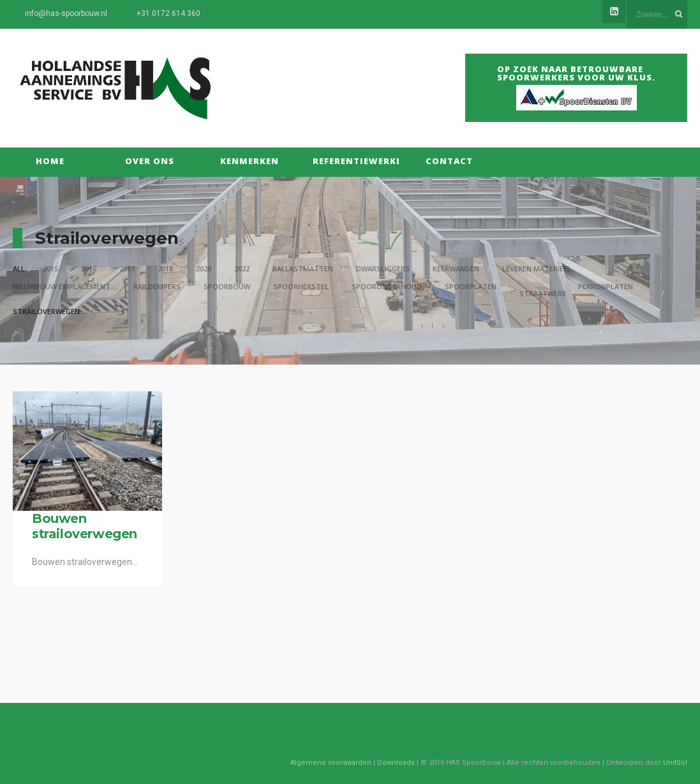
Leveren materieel (537, 268)
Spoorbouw (227, 286)
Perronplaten (606, 286)
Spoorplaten (471, 286)
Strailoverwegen (46, 311)
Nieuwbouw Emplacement (62, 286)
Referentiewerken (349, 161)
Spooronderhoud (387, 286)
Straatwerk (543, 293)
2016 (89, 268)
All (19, 268)
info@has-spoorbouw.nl (66, 13)
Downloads (396, 763)
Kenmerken (249, 161)
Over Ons (150, 161)
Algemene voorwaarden (331, 763)
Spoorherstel (301, 286)
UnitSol (675, 763)
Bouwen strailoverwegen (85, 526)
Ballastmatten (303, 268)
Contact (449, 161)
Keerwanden (456, 268)
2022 (242, 268)
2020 (204, 268)
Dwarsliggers (383, 268)
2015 (50, 268)
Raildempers (157, 286)
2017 (127, 268)
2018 (165, 268)
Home (50, 161)
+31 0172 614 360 (168, 13)
